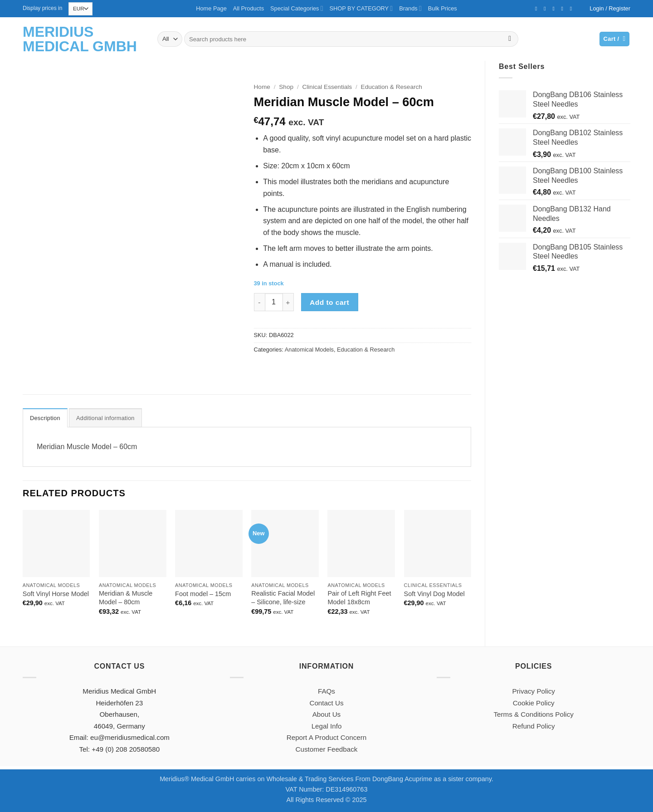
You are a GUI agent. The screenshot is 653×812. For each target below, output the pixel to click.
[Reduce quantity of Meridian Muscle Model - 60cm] (259, 302)
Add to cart (329, 302)
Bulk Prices (443, 8)
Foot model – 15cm (203, 594)
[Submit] (510, 39)
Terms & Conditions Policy (533, 714)
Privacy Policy (534, 691)
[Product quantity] (274, 302)
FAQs (326, 691)
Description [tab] (45, 418)
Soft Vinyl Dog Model (434, 594)
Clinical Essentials (327, 87)
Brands (410, 8)
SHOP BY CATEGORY (361, 8)
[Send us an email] (555, 9)
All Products (249, 8)
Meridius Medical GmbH (80, 39)
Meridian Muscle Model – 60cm (87, 447)
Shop (286, 87)
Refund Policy (534, 726)
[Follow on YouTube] (573, 9)
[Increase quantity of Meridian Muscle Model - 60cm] (288, 302)
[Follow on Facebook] (538, 9)
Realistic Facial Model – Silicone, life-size (283, 598)
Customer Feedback (327, 749)
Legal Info (327, 726)
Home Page (211, 8)
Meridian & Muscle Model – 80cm (126, 598)
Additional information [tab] (105, 418)
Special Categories (297, 8)
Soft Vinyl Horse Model (56, 594)
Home (262, 87)
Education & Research (392, 87)
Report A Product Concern (326, 737)
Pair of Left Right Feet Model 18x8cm (359, 598)
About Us (326, 714)
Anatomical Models (309, 350)
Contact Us (326, 703)
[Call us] (564, 9)
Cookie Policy (534, 703)
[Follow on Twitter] (546, 9)
